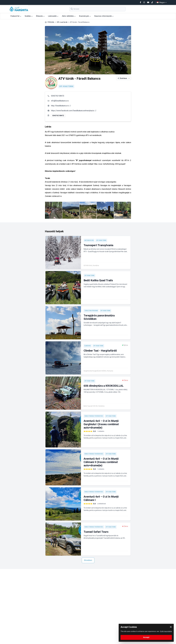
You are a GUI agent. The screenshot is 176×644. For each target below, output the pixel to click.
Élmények (88, 346)
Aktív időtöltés (69, 16)
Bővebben (88, 560)
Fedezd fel (16, 16)
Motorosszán (89, 240)
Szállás (29, 16)
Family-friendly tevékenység (94, 416)
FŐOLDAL (51, 22)
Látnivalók (53, 16)
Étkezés (40, 16)
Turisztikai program (91, 311)
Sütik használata (166, 631)
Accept (146, 637)
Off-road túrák (62, 22)
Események (85, 16)
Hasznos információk (104, 16)
